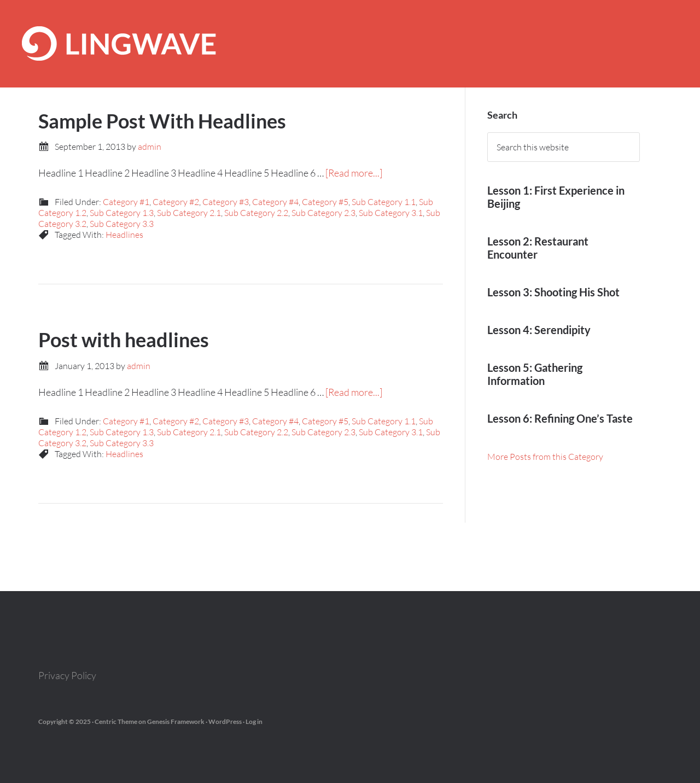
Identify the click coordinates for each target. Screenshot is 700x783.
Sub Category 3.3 (122, 224)
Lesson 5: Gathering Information (535, 374)
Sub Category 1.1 (384, 202)
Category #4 (275, 202)
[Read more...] (354, 173)
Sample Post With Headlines (162, 121)
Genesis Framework (176, 721)
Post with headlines (124, 340)
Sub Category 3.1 (391, 213)
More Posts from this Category (545, 457)
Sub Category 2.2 (256, 213)
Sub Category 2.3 (323, 213)
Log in (254, 721)
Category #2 (176, 202)
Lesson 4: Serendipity (539, 330)
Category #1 (126, 202)
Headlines (124, 235)
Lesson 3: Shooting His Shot (553, 292)
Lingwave (350, 44)
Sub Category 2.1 (189, 213)
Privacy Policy (67, 675)
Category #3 (226, 202)
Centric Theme (116, 721)
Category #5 (325, 202)
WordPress (225, 721)
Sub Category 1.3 (122, 213)
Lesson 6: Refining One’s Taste (560, 418)
